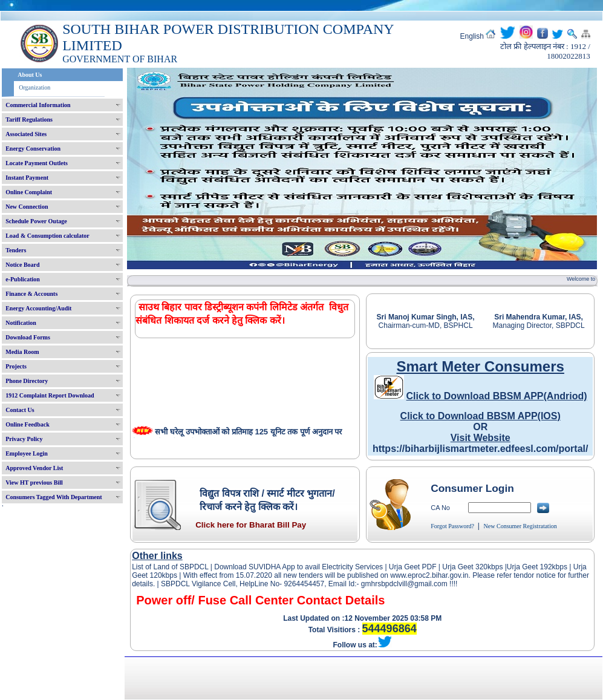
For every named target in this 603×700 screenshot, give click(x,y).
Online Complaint (29, 192)
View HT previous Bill (34, 482)
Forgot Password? (452, 526)
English (472, 36)
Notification (21, 323)
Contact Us (20, 410)
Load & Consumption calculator (47, 236)
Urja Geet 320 (465, 567)
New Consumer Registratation (520, 526)
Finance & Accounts (31, 294)
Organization (34, 87)
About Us (30, 75)
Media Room (22, 352)
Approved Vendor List (34, 468)
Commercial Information (38, 105)
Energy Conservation (33, 149)
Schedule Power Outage (36, 221)
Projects (16, 366)
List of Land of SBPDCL (170, 567)
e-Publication (23, 279)
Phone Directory (27, 381)
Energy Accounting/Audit (38, 308)
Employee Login (27, 453)
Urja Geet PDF (413, 567)
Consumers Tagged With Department (54, 497)
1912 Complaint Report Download (50, 395)
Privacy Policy (24, 439)
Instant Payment (27, 178)
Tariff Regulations (29, 119)
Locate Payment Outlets (37, 163)
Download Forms (28, 337)
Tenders (16, 250)
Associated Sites (26, 134)
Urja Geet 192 (530, 567)
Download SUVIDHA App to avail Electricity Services (298, 567)
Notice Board (22, 265)
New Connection (27, 207)
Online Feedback (28, 424)
